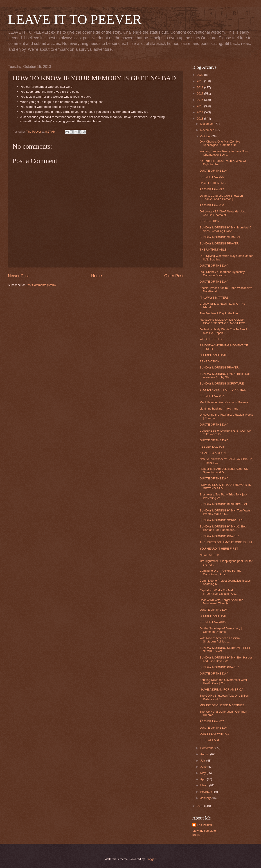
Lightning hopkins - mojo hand (219, 409)
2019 (200, 81)
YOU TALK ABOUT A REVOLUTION (223, 390)
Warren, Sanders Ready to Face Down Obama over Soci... (224, 153)
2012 (200, 806)
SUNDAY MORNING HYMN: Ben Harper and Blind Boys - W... (226, 659)
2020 (200, 75)
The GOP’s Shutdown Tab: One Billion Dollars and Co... (224, 697)
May (203, 773)
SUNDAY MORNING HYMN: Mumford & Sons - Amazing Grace (225, 229)
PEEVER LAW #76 (212, 177)
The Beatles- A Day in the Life (219, 313)
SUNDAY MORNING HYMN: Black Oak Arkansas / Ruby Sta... (225, 375)
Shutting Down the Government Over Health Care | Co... (223, 682)
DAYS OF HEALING (213, 183)
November (207, 130)
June (204, 767)
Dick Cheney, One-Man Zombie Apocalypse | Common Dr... (220, 143)
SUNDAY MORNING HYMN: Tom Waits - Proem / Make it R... (226, 512)
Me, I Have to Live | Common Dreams (224, 402)
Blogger (151, 859)
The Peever (205, 825)
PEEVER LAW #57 (212, 721)
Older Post (174, 276)
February (206, 792)
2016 (200, 100)
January (206, 798)
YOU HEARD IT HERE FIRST (219, 549)
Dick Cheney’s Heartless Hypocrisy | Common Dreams (223, 274)
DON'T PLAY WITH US (214, 734)
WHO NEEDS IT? (211, 339)
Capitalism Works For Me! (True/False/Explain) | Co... (218, 592)
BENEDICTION (209, 221)
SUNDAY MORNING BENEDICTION (223, 504)
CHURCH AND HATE (213, 355)
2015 (200, 106)
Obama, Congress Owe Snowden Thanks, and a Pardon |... (221, 197)
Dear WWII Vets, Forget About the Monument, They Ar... (221, 602)
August (205, 754)
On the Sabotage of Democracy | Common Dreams (221, 630)
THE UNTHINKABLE (213, 250)
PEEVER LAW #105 (213, 622)
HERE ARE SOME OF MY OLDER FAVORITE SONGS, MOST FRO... (224, 321)
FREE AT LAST (209, 740)
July (203, 761)
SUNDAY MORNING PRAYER (219, 243)
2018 (200, 87)
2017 (200, 93)
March (205, 785)
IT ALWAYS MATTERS (214, 298)
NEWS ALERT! (209, 555)
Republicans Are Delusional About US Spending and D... (224, 470)
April (204, 779)
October (206, 136)
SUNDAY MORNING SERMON (220, 237)
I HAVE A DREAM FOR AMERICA (221, 690)
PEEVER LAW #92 (212, 189)
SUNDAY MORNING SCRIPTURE (222, 383)
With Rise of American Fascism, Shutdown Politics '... (220, 640)
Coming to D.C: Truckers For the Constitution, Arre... (220, 572)
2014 (200, 112)
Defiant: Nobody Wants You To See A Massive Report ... (223, 331)
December (207, 124)
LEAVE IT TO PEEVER (75, 19)
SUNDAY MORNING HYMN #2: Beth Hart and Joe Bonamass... (223, 528)
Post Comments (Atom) (41, 285)
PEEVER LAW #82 (212, 396)
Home (97, 276)
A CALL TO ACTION (213, 453)
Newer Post (18, 276)
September (208, 748)
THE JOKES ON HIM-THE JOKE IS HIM (226, 542)
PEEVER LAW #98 (212, 447)
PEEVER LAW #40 (212, 205)
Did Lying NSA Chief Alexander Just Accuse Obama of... (223, 213)
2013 (200, 119)
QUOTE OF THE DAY (214, 171)
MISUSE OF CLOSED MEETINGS (222, 705)
